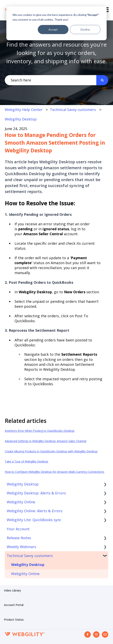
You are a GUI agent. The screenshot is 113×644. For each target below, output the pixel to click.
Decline (85, 29)
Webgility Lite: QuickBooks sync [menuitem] (34, 520)
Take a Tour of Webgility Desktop (26, 461)
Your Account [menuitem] (18, 529)
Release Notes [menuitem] (19, 538)
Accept (53, 29)
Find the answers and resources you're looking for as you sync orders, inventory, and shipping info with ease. (57, 53)
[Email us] (105, 634)
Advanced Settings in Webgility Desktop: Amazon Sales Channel (46, 441)
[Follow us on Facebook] (88, 634)
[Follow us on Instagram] (96, 634)
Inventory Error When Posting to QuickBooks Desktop (40, 431)
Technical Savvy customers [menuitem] (30, 556)
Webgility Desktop (21, 119)
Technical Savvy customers (73, 110)
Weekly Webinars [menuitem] (21, 547)
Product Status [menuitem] (14, 620)
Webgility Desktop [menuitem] (23, 484)
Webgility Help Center (24, 110)
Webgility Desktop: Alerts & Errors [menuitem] (36, 493)
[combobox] (51, 80)
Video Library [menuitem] (12, 590)
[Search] (102, 80)
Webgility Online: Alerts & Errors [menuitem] (35, 511)
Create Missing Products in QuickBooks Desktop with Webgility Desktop (51, 451)
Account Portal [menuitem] (14, 605)
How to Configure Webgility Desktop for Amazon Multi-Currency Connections (55, 472)
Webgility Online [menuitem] (21, 502)
